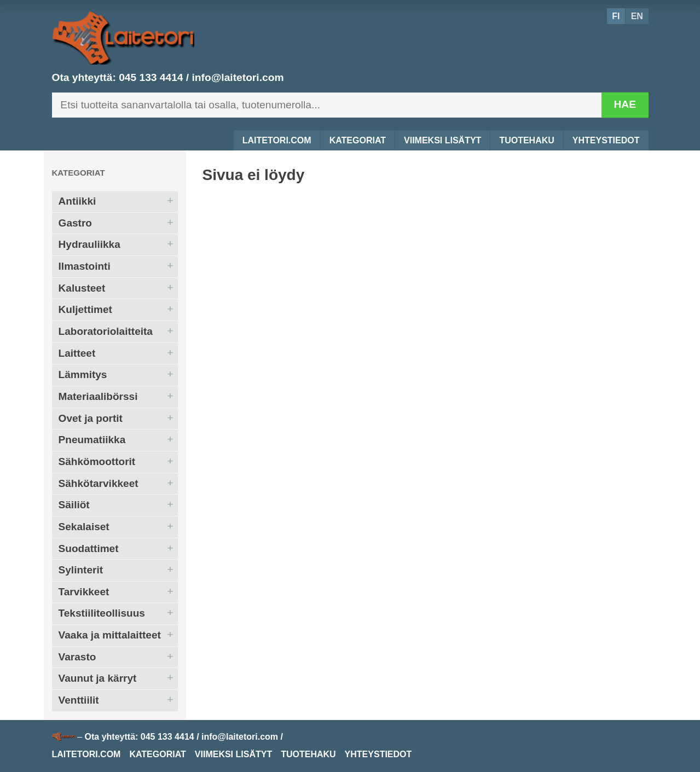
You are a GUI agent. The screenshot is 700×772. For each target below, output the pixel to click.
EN (637, 16)
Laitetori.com (277, 140)
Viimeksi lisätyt (442, 140)
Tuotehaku (527, 140)
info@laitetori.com (238, 77)
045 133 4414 (151, 77)
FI (616, 16)
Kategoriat (358, 140)
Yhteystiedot (606, 140)
